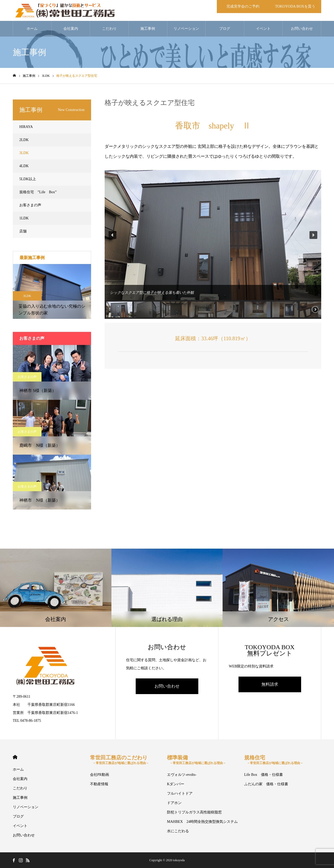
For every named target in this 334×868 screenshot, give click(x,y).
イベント (263, 29)
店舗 (23, 231)
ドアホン (174, 803)
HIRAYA (26, 127)
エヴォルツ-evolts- (182, 775)
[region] (213, 244)
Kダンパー (176, 784)
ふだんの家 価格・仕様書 (266, 784)
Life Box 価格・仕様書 (264, 775)
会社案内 (71, 29)
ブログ (225, 29)
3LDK (24, 153)
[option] (52, 291)
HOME (15, 757)
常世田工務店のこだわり (120, 760)
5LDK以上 (28, 179)
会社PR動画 (100, 775)
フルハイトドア (180, 793)
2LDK (24, 140)
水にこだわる (178, 831)
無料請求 (270, 684)
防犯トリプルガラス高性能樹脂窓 (194, 812)
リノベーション (186, 29)
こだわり (109, 29)
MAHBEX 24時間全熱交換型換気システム (202, 822)
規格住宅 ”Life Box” (38, 192)
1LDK (24, 218)
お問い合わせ (302, 29)
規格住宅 (274, 760)
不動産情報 (99, 784)
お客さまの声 (30, 205)
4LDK (24, 166)
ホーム (32, 29)
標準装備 (196, 760)
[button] (112, 235)
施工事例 (148, 29)
